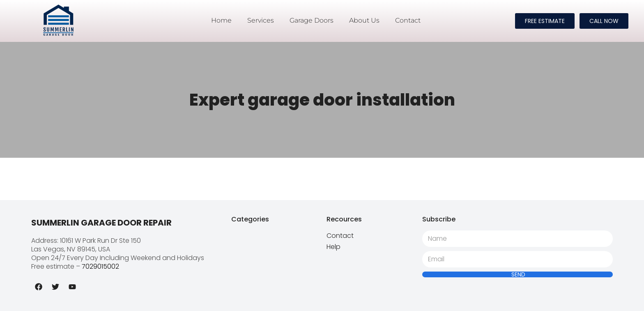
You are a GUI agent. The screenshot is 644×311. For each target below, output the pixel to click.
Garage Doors (312, 20)
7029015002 (100, 266)
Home (221, 20)
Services (261, 20)
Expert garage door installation (322, 100)
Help (333, 247)
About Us (364, 20)
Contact (408, 20)
